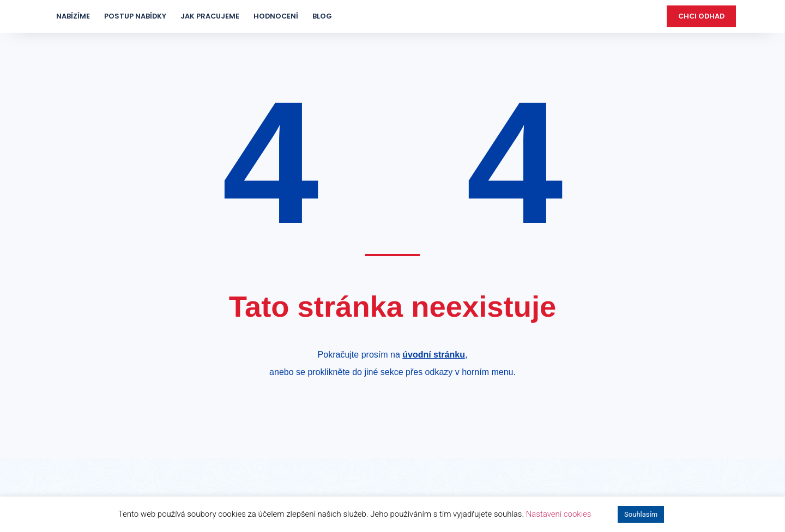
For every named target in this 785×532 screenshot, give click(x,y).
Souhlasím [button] (641, 514)
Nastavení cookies (559, 514)
